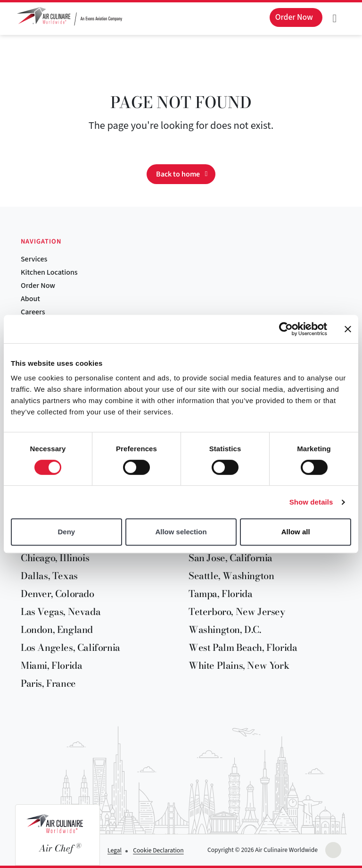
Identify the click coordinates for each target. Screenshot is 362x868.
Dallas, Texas (49, 576)
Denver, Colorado (58, 594)
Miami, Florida (51, 665)
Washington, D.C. (225, 629)
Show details (311, 502)
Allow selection (181, 532)
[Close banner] (348, 329)
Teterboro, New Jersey (237, 611)
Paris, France (48, 683)
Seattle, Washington (231, 576)
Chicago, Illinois (55, 558)
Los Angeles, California (70, 647)
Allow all (296, 532)
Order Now (38, 286)
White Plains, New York (239, 665)
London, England (57, 629)
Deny (66, 532)
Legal (115, 850)
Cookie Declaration (158, 850)
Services (34, 259)
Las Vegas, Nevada (61, 611)
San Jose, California (230, 558)
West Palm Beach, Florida (243, 647)
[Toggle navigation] (335, 18)
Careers (33, 312)
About (30, 299)
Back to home (178, 174)
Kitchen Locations (49, 272)
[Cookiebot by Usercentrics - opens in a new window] (286, 329)
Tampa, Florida (220, 594)
